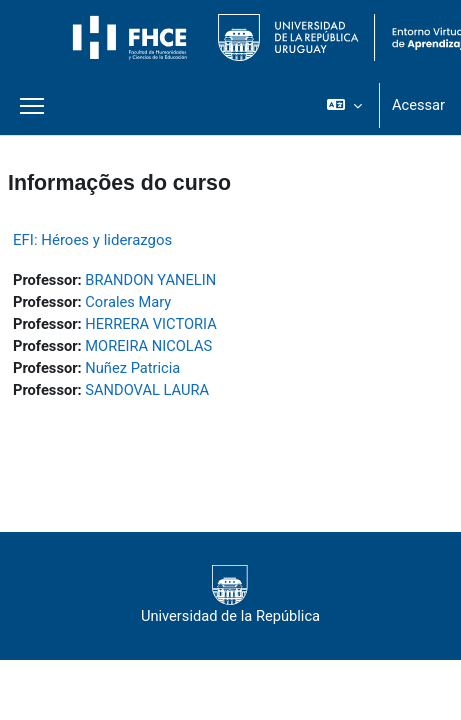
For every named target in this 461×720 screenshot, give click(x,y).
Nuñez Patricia (132, 368)
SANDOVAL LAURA (147, 390)
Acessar (418, 105)
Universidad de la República (230, 595)
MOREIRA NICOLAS (148, 346)
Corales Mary (128, 302)
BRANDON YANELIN (150, 280)
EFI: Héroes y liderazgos (92, 240)
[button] (344, 105)
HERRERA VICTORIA (150, 324)
